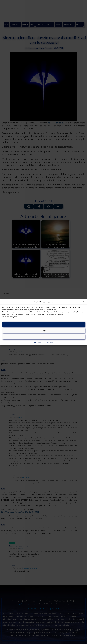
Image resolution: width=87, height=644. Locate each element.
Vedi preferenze (43, 337)
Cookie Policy (37, 342)
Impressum (51, 342)
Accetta (44, 324)
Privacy (44, 342)
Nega (44, 330)
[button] (84, 302)
